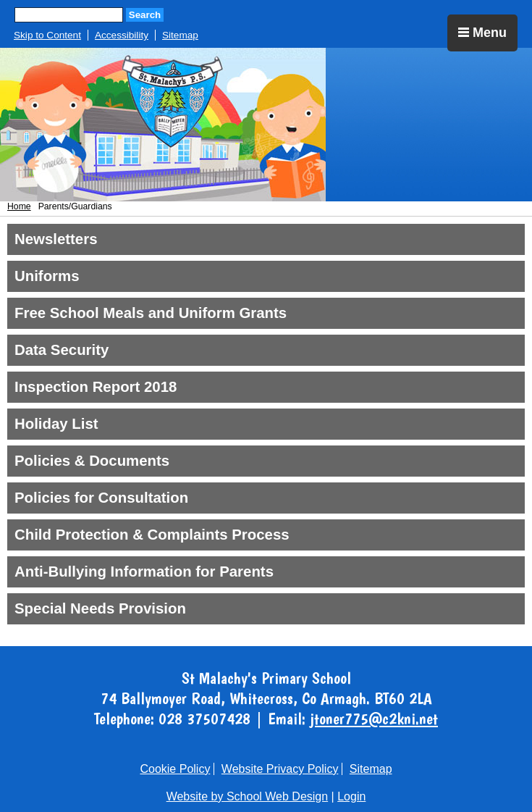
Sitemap (180, 35)
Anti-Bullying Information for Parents (144, 572)
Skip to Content (47, 35)
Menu (482, 33)
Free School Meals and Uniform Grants (151, 313)
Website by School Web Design (248, 796)
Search (145, 15)
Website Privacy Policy (280, 769)
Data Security (62, 350)
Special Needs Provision (100, 608)
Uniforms (47, 276)
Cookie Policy (175, 769)
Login (351, 796)
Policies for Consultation (101, 498)
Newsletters (56, 239)
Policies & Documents (92, 461)
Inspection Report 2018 (96, 387)
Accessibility (122, 35)
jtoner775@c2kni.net (374, 719)
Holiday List (56, 424)
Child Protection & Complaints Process (152, 535)
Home (19, 206)
